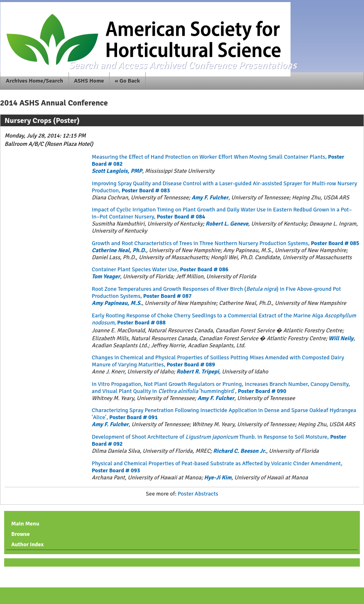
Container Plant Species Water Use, (160, 269)
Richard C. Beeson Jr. (239, 451)
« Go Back (128, 81)
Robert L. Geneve (227, 224)
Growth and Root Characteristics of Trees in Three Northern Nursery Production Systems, (226, 243)
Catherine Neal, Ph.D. (119, 250)
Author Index (27, 544)
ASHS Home (89, 81)
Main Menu (25, 524)
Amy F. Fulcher (210, 198)
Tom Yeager (106, 276)
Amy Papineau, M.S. (117, 303)
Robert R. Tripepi (198, 372)
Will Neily (341, 338)
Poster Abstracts (198, 494)
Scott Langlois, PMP (117, 171)
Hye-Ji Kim (218, 478)
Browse (21, 534)
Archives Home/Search (34, 81)
